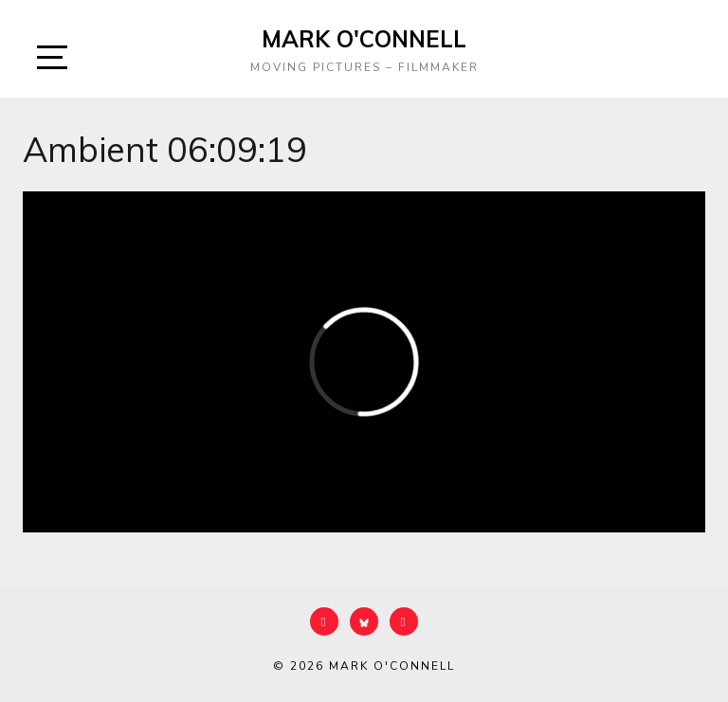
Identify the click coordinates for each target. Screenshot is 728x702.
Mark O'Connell (364, 39)
